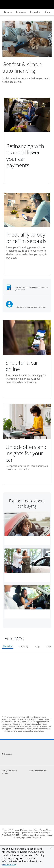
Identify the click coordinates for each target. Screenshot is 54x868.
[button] (51, 848)
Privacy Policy (9, 865)
